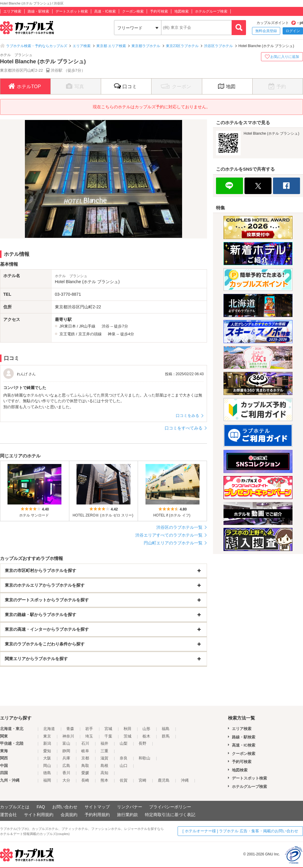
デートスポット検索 (72, 11)
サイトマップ (97, 807)
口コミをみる (187, 416)
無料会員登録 (266, 31)
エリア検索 (12, 11)
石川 (85, 743)
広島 (66, 766)
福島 (166, 729)
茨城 (127, 736)
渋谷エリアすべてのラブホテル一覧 (169, 535)
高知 (104, 773)
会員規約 (69, 815)
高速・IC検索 (105, 11)
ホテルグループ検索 (211, 11)
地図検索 (181, 11)
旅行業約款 (127, 815)
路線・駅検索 (38, 11)
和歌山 (144, 758)
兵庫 (66, 758)
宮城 (108, 729)
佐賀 (124, 780)
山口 (124, 766)
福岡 (47, 780)
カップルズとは (15, 807)
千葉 (108, 736)
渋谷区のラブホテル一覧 (179, 527)
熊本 (104, 780)
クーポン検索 (133, 11)
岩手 (89, 729)
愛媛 (85, 773)
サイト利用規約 (39, 815)
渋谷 (106, 326)
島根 (104, 766)
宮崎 (142, 780)
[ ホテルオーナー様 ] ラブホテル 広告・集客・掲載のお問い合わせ (240, 831)
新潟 (47, 743)
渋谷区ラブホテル (218, 46)
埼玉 (89, 736)
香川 (66, 773)
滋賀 (104, 758)
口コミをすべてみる (184, 428)
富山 (66, 743)
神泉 (112, 334)
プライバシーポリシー (170, 807)
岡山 (47, 766)
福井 (104, 743)
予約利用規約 (97, 815)
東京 (47, 736)
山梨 (124, 743)
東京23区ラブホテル (182, 46)
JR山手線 (87, 326)
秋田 (127, 729)
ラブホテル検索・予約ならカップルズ (37, 46)
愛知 (47, 751)
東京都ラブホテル (146, 46)
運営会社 (8, 815)
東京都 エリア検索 (111, 46)
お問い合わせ (65, 807)
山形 (146, 729)
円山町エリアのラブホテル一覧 (173, 543)
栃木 (146, 736)
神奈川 (68, 736)
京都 (85, 758)
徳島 (47, 773)
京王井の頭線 (90, 334)
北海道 (49, 729)
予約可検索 (159, 11)
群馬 (166, 736)
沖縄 (185, 780)
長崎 (85, 780)
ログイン (293, 31)
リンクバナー (130, 807)
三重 (104, 751)
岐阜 (85, 751)
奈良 (124, 758)
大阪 (47, 758)
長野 (142, 743)
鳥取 (85, 766)
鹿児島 (164, 780)
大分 (66, 780)
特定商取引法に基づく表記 (170, 815)
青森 (70, 729)
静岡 (66, 751)
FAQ (41, 807)
